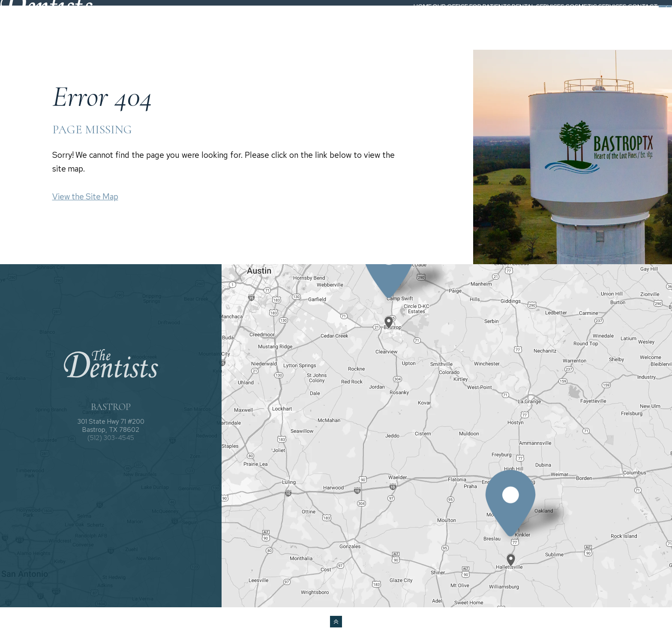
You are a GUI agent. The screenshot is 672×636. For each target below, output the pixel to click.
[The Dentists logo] (63, 23)
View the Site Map (85, 197)
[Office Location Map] (389, 315)
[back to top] (336, 622)
